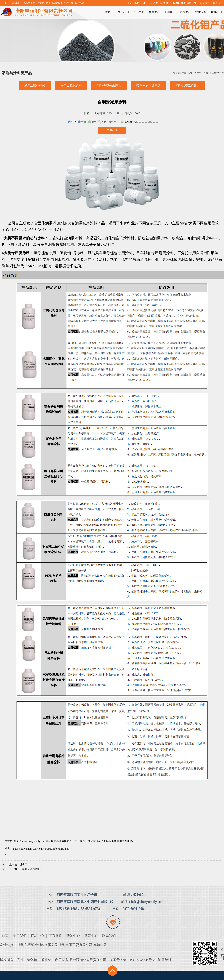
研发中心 (185, 12)
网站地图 (191, 3)
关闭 (92, 122)
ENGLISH (16, 3)
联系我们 (218, 3)
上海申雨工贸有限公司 (76, 945)
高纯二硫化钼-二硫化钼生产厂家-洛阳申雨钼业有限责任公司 (62, 960)
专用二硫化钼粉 (71, 86)
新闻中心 (154, 12)
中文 (4, 3)
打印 (72, 122)
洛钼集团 (100, 945)
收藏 (82, 122)
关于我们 (123, 12)
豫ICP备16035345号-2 (139, 960)
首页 (108, 12)
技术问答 (201, 12)
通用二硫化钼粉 (35, 86)
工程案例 (170, 12)
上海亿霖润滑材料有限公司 (38, 945)
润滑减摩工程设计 (188, 86)
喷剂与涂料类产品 (215, 73)
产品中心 (139, 12)
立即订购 (112, 130)
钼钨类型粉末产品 (109, 86)
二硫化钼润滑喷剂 (30, 869)
